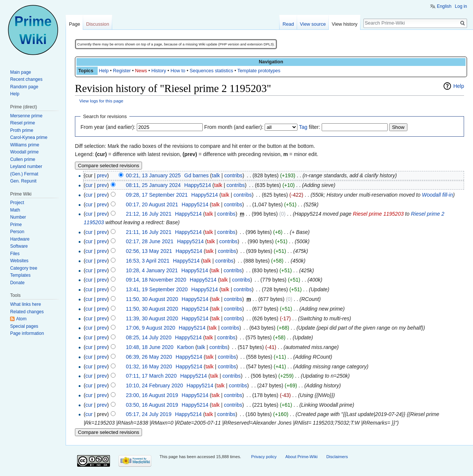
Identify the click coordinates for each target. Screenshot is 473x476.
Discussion (98, 24)
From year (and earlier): (108, 127)
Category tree (24, 268)
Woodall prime (24, 152)
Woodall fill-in (437, 195)
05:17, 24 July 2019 (149, 414)
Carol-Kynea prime (29, 137)
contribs (233, 175)
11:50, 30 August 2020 (152, 299)
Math (15, 210)
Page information (27, 333)
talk (216, 175)
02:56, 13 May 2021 (149, 251)
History (159, 71)
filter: (310, 127)
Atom (21, 319)
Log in (461, 6)
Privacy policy (264, 457)
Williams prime (25, 145)
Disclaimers (337, 457)
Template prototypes (259, 71)
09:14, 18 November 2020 (156, 280)
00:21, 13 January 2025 (153, 175)
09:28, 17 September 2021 (157, 195)
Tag (303, 127)
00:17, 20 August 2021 (152, 204)
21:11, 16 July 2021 (149, 232)
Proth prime (22, 130)
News (141, 71)
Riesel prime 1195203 (378, 214)
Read (288, 24)
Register (122, 71)
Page (75, 24)
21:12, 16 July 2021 (149, 214)
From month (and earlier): (234, 127)
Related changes (27, 312)
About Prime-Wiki (302, 457)
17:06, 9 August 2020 (151, 328)
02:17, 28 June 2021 (150, 241)
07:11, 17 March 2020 (151, 376)
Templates (20, 275)
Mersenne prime (26, 116)
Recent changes (26, 79)
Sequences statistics (212, 71)
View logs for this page (101, 101)
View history (345, 24)
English (444, 6)
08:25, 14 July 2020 (149, 337)
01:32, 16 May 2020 (149, 366)
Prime (16, 225)
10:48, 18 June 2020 (150, 347)
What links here (26, 304)
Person (17, 232)
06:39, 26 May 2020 (149, 357)
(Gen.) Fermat (24, 174)
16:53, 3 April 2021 (148, 261)
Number (18, 217)
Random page (24, 87)
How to (178, 71)
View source (313, 24)
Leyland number (26, 166)
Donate (17, 283)
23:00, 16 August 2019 (152, 395)
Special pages (24, 326)
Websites (19, 261)
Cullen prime (23, 159)
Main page (21, 72)
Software (19, 246)
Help (104, 71)
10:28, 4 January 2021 (152, 270)
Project (17, 203)
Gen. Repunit (23, 181)
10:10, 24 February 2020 (154, 385)
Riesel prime (23, 123)
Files (15, 254)
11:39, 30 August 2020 (152, 318)
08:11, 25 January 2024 (153, 185)
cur (89, 185)
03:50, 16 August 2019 (152, 405)
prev (102, 175)
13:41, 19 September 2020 (157, 289)
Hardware (20, 239)
